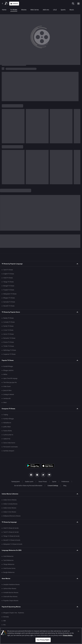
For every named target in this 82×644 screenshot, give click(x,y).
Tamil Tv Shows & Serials (11, 532)
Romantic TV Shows (9, 338)
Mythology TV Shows (10, 350)
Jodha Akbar (7, 427)
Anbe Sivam (7, 386)
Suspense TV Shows (9, 354)
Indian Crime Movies (10, 512)
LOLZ (55, 10)
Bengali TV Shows (9, 286)
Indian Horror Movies (10, 500)
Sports (63, 10)
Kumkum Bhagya (9, 419)
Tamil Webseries (8, 560)
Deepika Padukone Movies (12, 585)
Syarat (54, 482)
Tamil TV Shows (8, 270)
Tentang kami (16, 482)
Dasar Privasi (43, 482)
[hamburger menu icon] (78, 4)
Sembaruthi (7, 399)
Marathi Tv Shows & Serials (12, 540)
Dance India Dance (9, 443)
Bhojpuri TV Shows (9, 298)
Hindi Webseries (8, 556)
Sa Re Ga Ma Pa (8, 435)
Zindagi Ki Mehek (9, 394)
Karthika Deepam (9, 451)
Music (72, 10)
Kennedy (6, 617)
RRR (5, 621)
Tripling (6, 415)
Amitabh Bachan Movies (11, 593)
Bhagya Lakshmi (8, 370)
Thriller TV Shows (9, 346)
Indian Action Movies (10, 508)
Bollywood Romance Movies (12, 516)
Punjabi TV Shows (9, 290)
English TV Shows (9, 274)
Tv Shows (14, 10)
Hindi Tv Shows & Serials (11, 528)
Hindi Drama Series (9, 568)
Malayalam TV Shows (10, 294)
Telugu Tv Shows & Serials (11, 536)
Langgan (14, 4)
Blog (65, 486)
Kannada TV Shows (9, 302)
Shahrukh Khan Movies (10, 597)
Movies (24, 10)
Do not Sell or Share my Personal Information (28, 486)
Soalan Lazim (29, 482)
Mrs (5, 625)
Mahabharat (7, 423)
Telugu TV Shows (9, 282)
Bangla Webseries (9, 572)
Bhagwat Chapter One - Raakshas (14, 613)
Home (4, 10)
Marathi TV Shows (9, 306)
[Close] (78, 631)
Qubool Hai (7, 439)
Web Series (35, 10)
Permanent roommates (11, 447)
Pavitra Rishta (8, 431)
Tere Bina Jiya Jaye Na (10, 382)
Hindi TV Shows (8, 278)
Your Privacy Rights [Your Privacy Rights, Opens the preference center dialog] (43, 640)
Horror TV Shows (9, 334)
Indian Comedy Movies (10, 504)
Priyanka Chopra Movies (11, 601)
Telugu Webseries (9, 564)
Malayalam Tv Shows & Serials (13, 544)
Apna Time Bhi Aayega (10, 378)
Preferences (65, 482)
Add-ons (46, 10)
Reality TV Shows (9, 318)
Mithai (5, 374)
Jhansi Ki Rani (7, 390)
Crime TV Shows (8, 330)
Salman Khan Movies (10, 589)
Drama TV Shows (9, 342)
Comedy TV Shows (9, 322)
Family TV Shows (8, 326)
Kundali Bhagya (8, 366)
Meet (5, 403)
